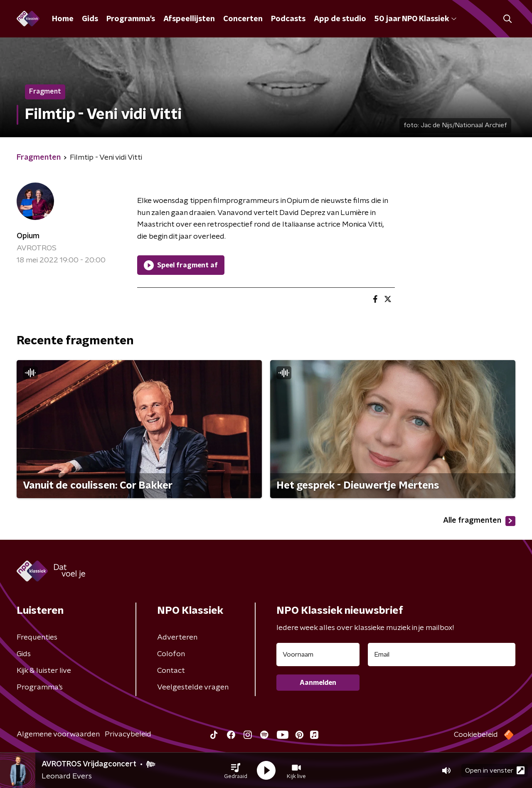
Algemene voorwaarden (58, 734)
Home (63, 19)
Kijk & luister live (44, 671)
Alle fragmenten (479, 521)
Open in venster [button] (495, 770)
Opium (28, 236)
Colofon (171, 654)
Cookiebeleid (476, 735)
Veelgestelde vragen (193, 687)
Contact (171, 671)
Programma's (131, 19)
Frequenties (37, 637)
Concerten (243, 19)
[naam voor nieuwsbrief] (318, 655)
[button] (236, 771)
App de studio (340, 19)
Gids (90, 19)
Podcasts (288, 19)
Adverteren (177, 637)
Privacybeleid (128, 734)
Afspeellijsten (189, 19)
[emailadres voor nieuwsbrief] (442, 655)
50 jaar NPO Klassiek (415, 19)
